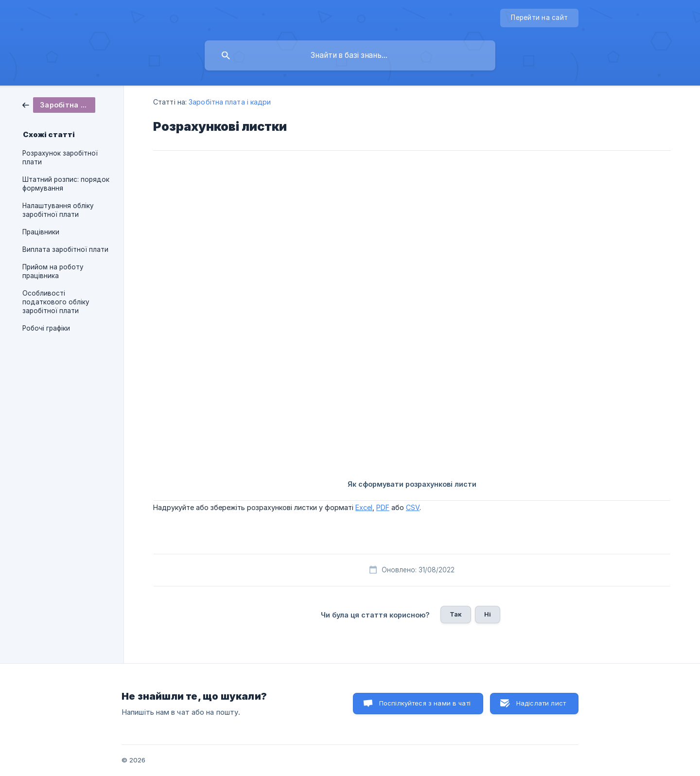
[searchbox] (350, 55)
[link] (59, 104)
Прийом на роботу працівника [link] (53, 271)
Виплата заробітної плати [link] (65, 249)
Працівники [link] (41, 232)
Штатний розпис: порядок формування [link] (66, 184)
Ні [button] (488, 614)
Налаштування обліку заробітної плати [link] (58, 210)
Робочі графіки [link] (46, 328)
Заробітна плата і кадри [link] (230, 102)
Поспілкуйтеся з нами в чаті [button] (425, 703)
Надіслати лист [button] (541, 703)
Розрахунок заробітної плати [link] (60, 158)
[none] (539, 18)
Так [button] (456, 614)
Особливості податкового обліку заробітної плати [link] (56, 302)
